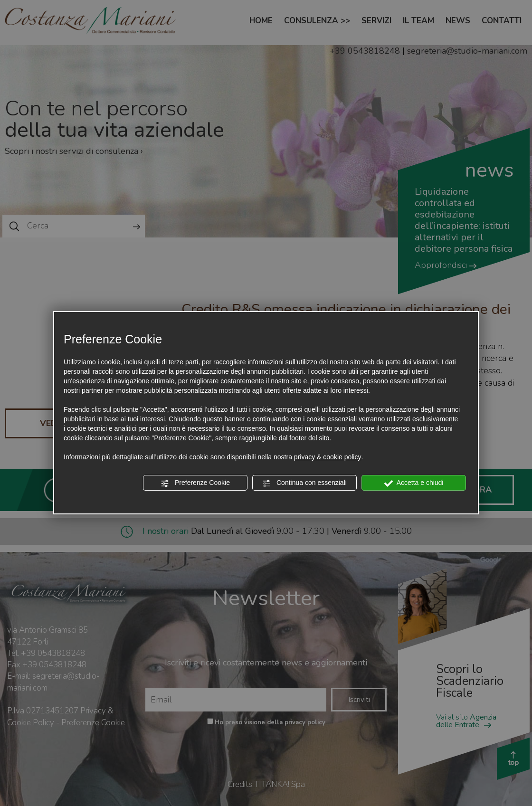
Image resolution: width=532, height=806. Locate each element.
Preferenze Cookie (195, 483)
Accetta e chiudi (414, 483)
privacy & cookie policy (328, 457)
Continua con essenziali (304, 483)
